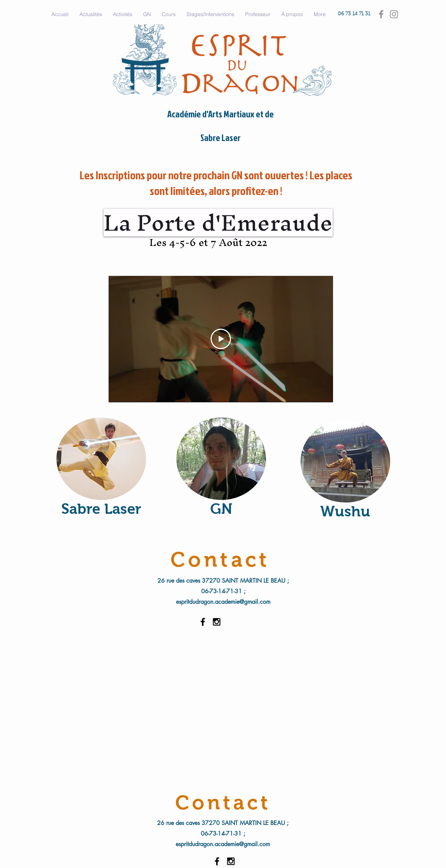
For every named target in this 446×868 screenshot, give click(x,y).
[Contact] (223, 802)
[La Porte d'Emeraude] (218, 223)
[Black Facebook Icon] (203, 622)
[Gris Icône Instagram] (394, 14)
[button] (123, 14)
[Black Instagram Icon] (217, 622)
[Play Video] (221, 339)
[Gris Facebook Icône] (381, 14)
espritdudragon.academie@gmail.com (223, 602)
